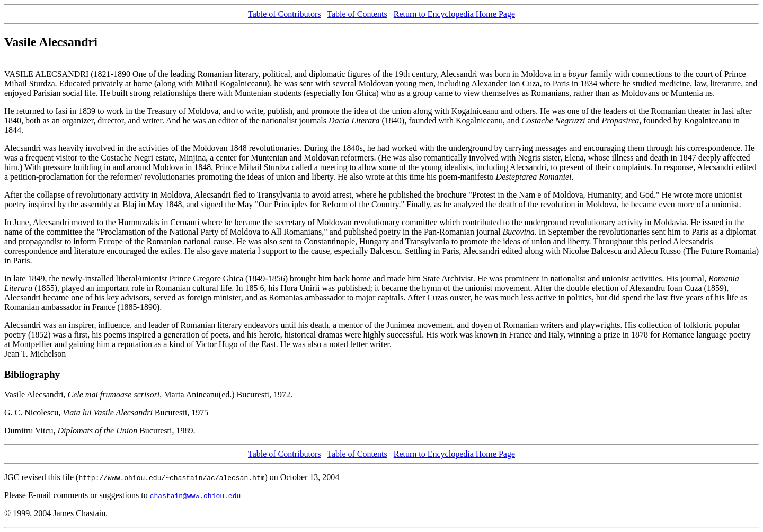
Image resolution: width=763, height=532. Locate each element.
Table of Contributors (285, 14)
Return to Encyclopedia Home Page (454, 14)
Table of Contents (357, 14)
